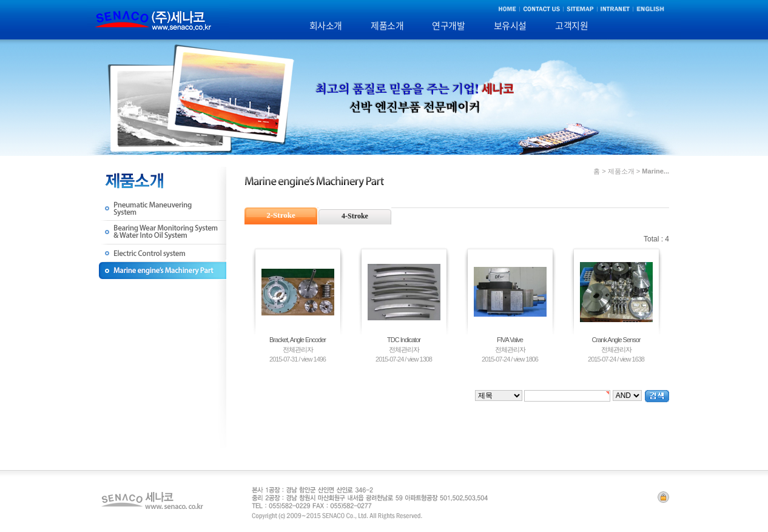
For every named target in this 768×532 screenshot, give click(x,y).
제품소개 (387, 25)
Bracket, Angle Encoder (298, 340)
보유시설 (510, 25)
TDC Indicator (404, 340)
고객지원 (571, 25)
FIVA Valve (510, 340)
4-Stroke (355, 216)
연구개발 (448, 25)
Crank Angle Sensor (616, 340)
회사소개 (326, 25)
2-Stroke (281, 215)
